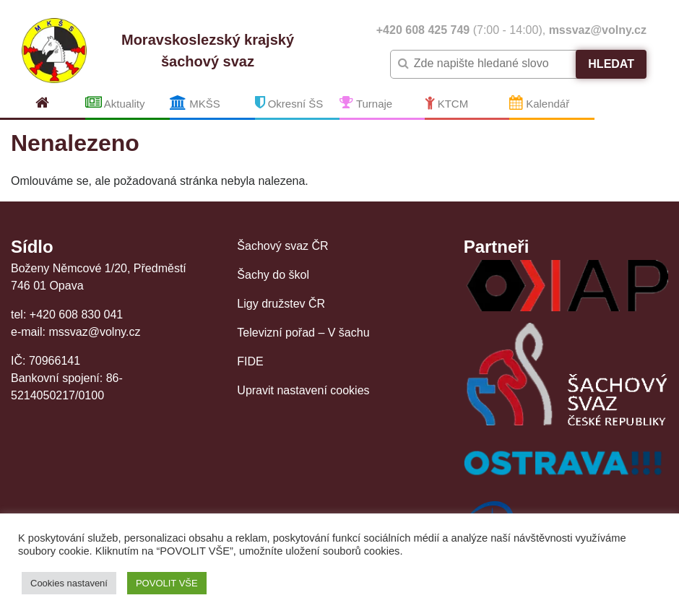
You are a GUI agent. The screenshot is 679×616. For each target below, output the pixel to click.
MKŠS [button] (195, 103)
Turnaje (366, 103)
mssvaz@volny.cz (598, 30)
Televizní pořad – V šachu (303, 333)
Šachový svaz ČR (282, 246)
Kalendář (539, 103)
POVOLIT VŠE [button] (167, 583)
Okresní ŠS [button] (289, 103)
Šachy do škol (273, 275)
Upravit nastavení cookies (303, 390)
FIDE (250, 361)
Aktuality (115, 103)
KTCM (447, 103)
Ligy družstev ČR (281, 304)
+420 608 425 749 (423, 30)
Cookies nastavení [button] (69, 583)
